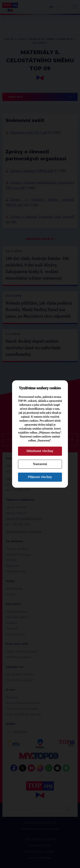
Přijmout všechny (40, 477)
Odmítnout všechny (40, 451)
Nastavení (40, 464)
